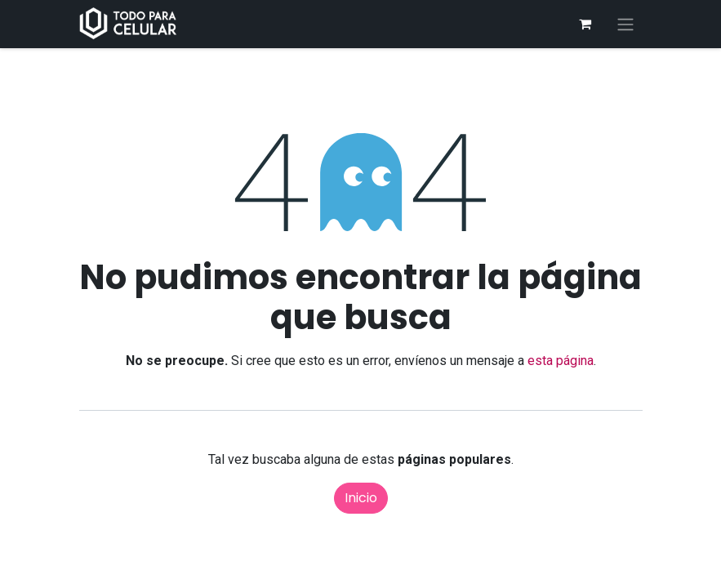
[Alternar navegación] (625, 24)
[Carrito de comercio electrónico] (585, 24)
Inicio (361, 498)
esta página (561, 361)
